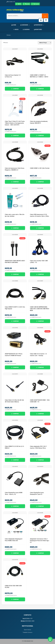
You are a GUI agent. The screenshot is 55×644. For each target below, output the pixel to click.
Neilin (19, 4)
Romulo (26, 4)
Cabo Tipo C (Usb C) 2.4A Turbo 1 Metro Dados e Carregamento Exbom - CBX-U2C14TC (15, 123)
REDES (16, 29)
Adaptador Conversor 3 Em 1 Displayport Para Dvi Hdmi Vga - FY (40, 541)
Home (8, 35)
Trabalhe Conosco (27, 632)
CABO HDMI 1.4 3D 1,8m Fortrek (40, 168)
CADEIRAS (26, 29)
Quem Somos (27, 630)
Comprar (15, 89)
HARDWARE (25, 25)
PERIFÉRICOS (39, 25)
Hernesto (35, 4)
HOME (14, 25)
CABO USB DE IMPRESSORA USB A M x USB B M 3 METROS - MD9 (40, 309)
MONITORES (38, 29)
